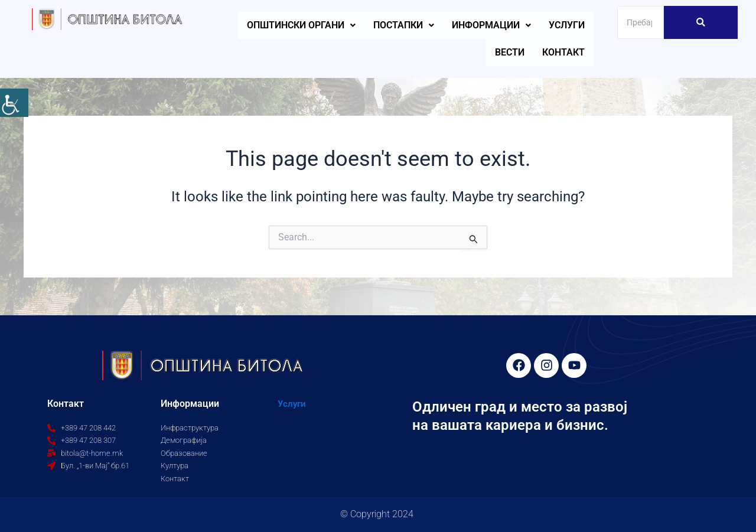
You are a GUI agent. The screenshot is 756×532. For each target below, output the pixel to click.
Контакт (563, 52)
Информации (491, 25)
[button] (301, 25)
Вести (510, 52)
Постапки (404, 25)
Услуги (567, 25)
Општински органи (301, 25)
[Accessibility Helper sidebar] (14, 103)
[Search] (641, 22)
